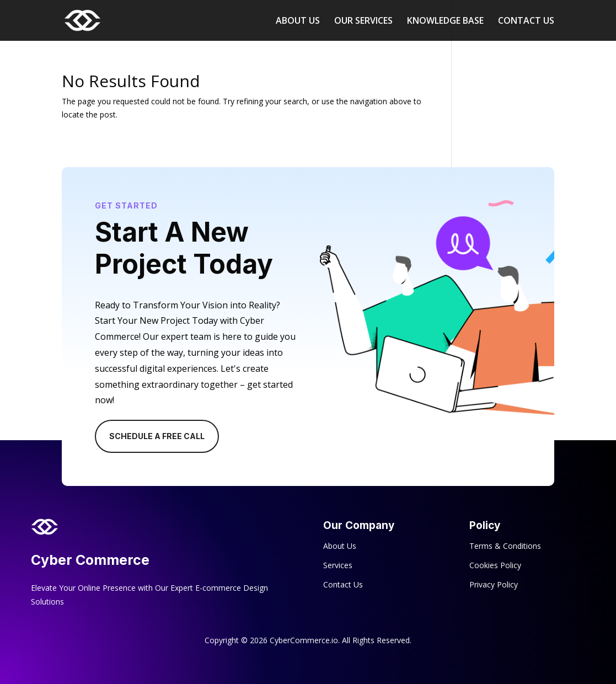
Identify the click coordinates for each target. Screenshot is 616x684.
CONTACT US (526, 22)
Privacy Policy (494, 584)
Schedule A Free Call (157, 436)
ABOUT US (298, 22)
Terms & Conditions (505, 546)
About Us (340, 546)
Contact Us (343, 584)
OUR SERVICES (363, 22)
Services (338, 565)
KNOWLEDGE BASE (445, 22)
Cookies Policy (495, 565)
